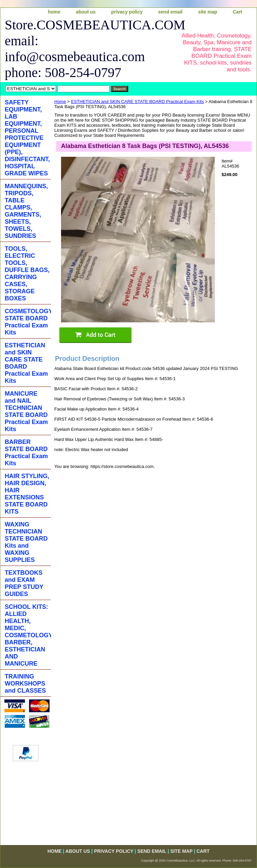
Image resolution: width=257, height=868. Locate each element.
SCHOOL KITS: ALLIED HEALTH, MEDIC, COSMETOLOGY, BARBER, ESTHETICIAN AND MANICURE (28, 635)
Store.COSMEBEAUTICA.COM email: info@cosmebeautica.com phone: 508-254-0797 (87, 49)
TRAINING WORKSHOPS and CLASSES (25, 684)
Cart (237, 12)
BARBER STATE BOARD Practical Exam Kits (26, 453)
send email (170, 12)
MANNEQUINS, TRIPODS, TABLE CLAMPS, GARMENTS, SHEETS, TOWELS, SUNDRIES (26, 211)
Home (60, 102)
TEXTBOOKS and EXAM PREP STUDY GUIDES (24, 583)
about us (86, 12)
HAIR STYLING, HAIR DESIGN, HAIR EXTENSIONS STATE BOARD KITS (27, 494)
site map (208, 12)
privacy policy (127, 12)
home (54, 12)
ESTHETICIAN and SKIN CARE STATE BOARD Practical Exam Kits (138, 102)
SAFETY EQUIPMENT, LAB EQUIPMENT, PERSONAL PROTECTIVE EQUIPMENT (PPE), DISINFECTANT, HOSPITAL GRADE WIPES (27, 138)
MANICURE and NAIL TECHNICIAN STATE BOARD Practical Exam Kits (26, 411)
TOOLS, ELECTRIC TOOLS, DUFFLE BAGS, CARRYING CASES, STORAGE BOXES (27, 274)
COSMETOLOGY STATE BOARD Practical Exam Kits (28, 322)
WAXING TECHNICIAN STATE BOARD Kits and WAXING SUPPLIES (26, 542)
